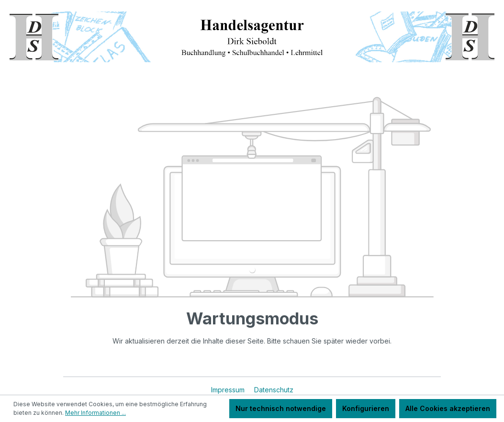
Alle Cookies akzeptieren (448, 408)
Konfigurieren (366, 408)
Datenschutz (274, 390)
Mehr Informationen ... (95, 413)
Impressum (229, 390)
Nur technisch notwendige (281, 408)
